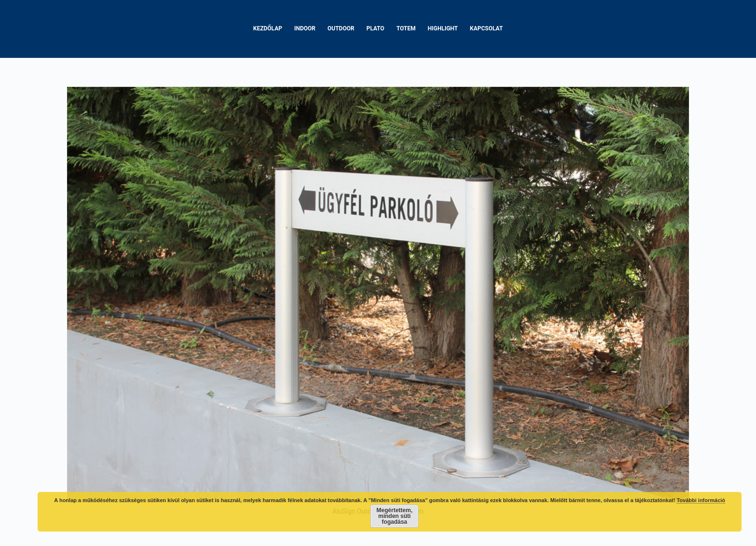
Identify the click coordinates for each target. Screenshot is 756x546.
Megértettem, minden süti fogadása (395, 516)
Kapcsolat (486, 28)
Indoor (305, 28)
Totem (406, 28)
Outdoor (341, 28)
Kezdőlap (268, 28)
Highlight (443, 28)
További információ (701, 500)
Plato (375, 28)
